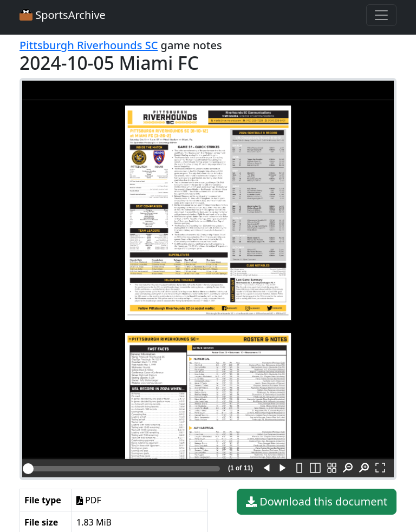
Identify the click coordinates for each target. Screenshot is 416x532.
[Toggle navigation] (381, 15)
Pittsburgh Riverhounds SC (89, 45)
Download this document (317, 502)
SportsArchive (63, 15)
